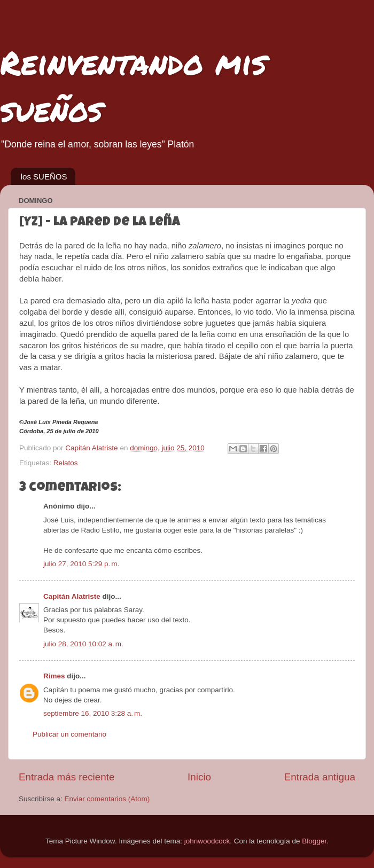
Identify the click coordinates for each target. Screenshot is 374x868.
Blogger (314, 841)
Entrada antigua (320, 777)
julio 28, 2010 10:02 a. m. (83, 644)
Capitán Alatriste (72, 596)
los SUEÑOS (44, 177)
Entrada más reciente (67, 777)
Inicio (199, 777)
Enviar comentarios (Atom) (107, 799)
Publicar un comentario (69, 734)
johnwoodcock (207, 841)
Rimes (54, 676)
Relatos (66, 463)
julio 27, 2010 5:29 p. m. (81, 564)
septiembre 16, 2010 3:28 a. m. (93, 713)
